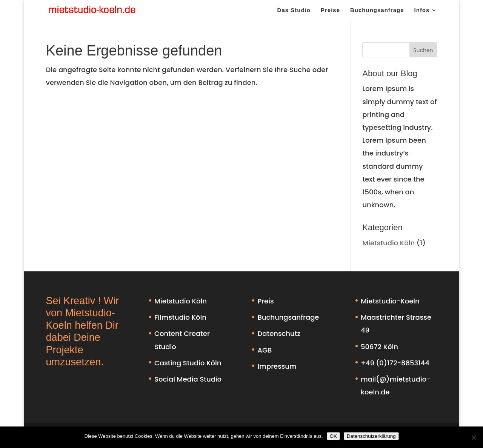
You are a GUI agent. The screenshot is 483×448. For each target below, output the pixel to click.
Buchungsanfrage (377, 10)
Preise (330, 10)
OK (333, 436)
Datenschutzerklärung (371, 436)
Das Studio (294, 10)
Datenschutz (279, 333)
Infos (422, 10)
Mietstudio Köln (388, 243)
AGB (265, 350)
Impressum (277, 366)
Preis (265, 301)
